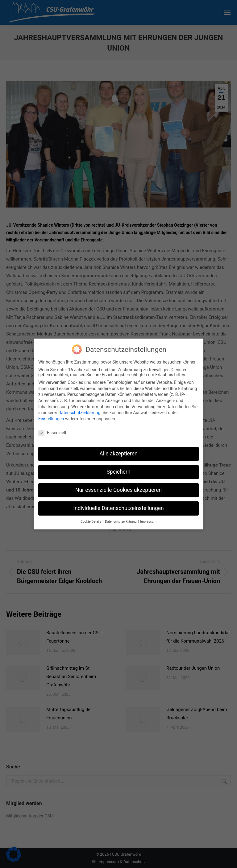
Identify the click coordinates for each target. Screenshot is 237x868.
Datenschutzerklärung (79, 408)
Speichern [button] (118, 467)
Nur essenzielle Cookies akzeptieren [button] (118, 485)
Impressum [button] (148, 517)
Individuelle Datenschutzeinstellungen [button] (118, 504)
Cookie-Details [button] (91, 517)
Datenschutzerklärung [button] (121, 517)
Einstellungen (51, 414)
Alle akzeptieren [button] (118, 449)
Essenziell (52, 428)
